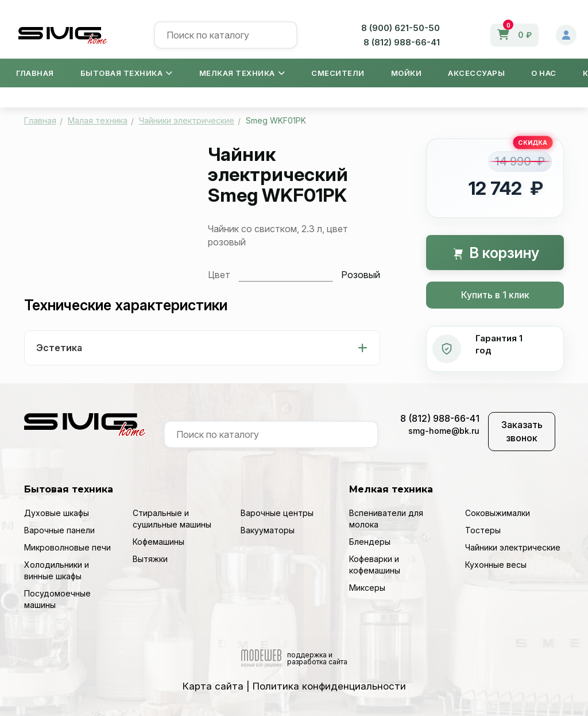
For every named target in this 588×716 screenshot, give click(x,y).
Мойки (407, 73)
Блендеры (370, 542)
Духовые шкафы (57, 513)
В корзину (495, 253)
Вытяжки (150, 559)
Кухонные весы (496, 565)
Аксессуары (476, 73)
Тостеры (483, 530)
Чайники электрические (513, 547)
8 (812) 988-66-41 (402, 42)
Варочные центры (277, 513)
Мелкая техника (242, 73)
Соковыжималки (498, 513)
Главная (35, 73)
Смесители (338, 73)
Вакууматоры (268, 530)
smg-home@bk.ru (444, 431)
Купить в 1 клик (495, 295)
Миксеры (367, 588)
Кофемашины (158, 542)
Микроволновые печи (67, 547)
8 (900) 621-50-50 (401, 28)
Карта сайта (213, 686)
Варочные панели (59, 530)
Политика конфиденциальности (329, 686)
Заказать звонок (522, 431)
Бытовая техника (127, 73)
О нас (544, 73)
